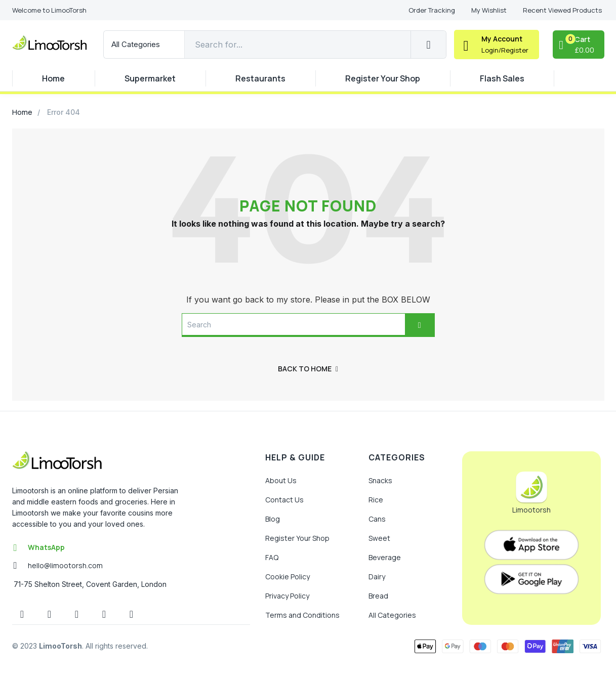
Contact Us (284, 500)
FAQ (272, 557)
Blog (273, 519)
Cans (377, 519)
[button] (49, 10)
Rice (376, 500)
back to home (308, 369)
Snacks (380, 480)
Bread (378, 596)
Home (53, 78)
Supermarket (150, 78)
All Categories (392, 615)
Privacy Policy (287, 596)
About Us (281, 480)
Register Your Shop (383, 78)
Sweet (379, 538)
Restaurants (260, 78)
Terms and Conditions (302, 615)
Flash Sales (502, 78)
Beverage (385, 557)
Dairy (377, 577)
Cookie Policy (288, 577)
